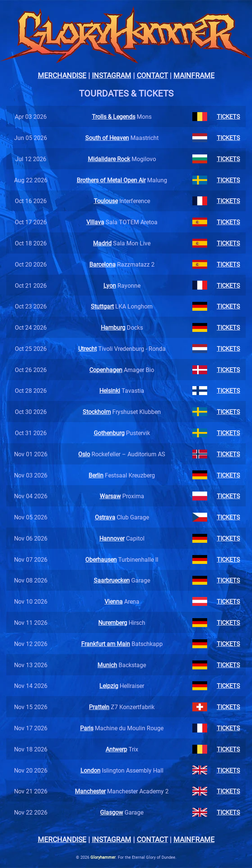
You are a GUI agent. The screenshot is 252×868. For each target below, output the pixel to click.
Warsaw (110, 496)
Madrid (102, 243)
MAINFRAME (194, 75)
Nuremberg (113, 622)
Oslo (84, 454)
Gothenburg (109, 433)
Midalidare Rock (109, 159)
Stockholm (97, 412)
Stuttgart (102, 306)
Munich (107, 665)
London (90, 770)
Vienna (114, 601)
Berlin (96, 475)
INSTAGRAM (112, 75)
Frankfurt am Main (106, 644)
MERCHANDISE (62, 75)
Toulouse (106, 201)
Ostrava (105, 517)
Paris (87, 728)
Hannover (112, 538)
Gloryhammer (103, 857)
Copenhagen (106, 370)
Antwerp (116, 749)
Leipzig (109, 686)
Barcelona (102, 264)
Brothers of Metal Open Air (111, 180)
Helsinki (110, 390)
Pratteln (99, 707)
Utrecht (87, 348)
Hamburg (113, 327)
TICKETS (228, 116)
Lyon (110, 285)
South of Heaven (107, 138)
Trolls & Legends (114, 116)
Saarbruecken (112, 580)
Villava (95, 222)
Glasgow (112, 812)
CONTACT (152, 75)
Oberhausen (101, 559)
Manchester (90, 791)
